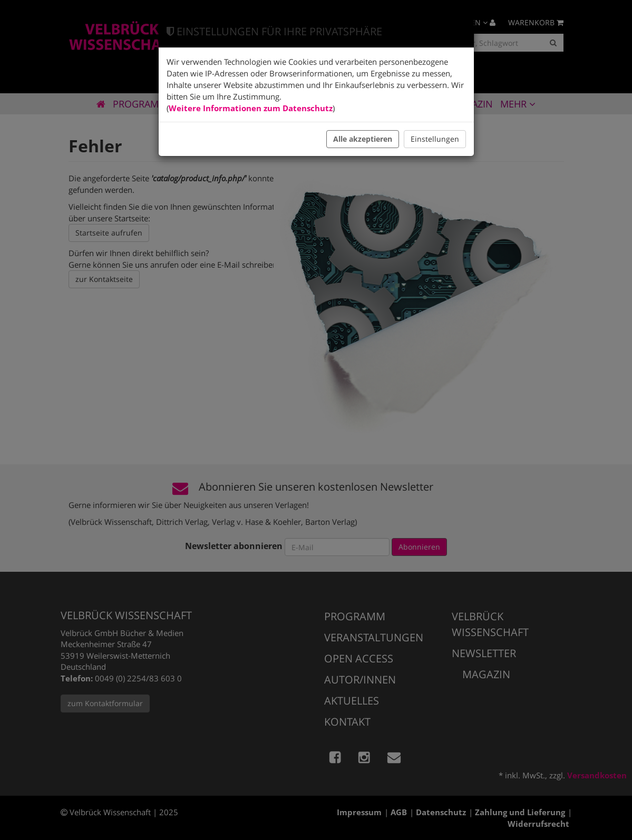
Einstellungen (435, 139)
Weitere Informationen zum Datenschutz (251, 108)
